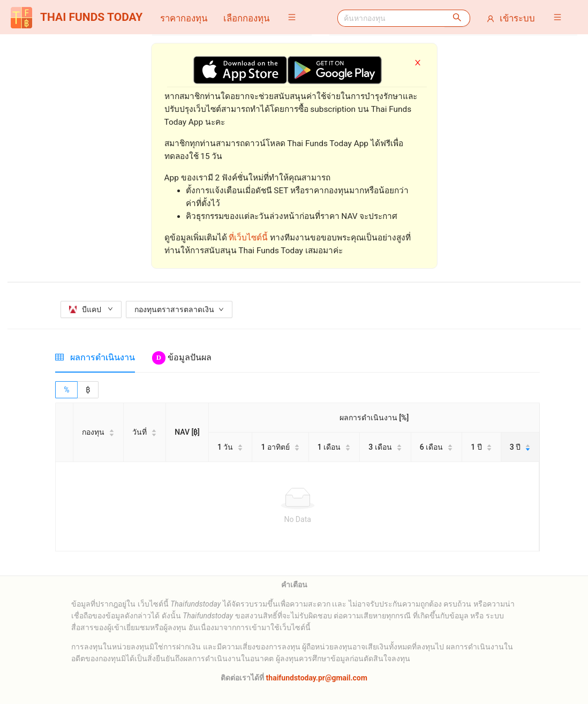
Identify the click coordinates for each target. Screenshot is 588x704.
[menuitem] (184, 18)
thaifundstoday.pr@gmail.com (316, 678)
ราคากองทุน (184, 18)
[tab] (95, 357)
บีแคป (91, 309)
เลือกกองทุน (246, 18)
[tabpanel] (297, 466)
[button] (295, 17)
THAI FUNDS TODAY (77, 18)
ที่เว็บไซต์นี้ (248, 238)
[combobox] (391, 18)
